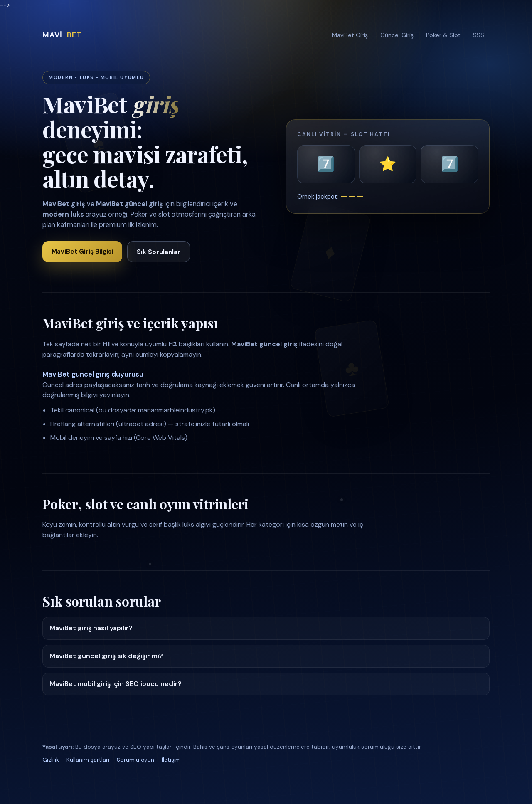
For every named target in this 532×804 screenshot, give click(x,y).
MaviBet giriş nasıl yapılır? (91, 628)
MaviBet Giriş (350, 35)
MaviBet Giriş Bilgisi (82, 252)
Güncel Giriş (397, 35)
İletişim (171, 760)
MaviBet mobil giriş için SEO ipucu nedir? (116, 684)
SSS (479, 35)
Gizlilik (51, 760)
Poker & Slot (443, 35)
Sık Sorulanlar (159, 252)
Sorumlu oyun (135, 760)
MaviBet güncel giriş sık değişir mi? (106, 656)
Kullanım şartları (88, 760)
